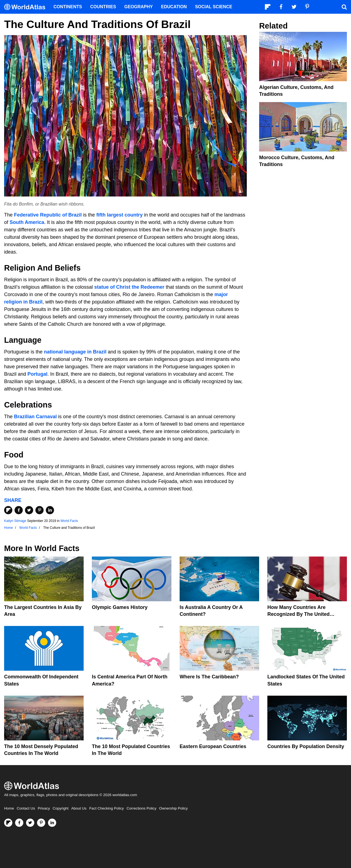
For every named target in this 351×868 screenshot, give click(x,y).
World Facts (69, 521)
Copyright (61, 808)
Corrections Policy (141, 808)
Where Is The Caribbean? (209, 677)
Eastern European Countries (213, 746)
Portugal (37, 374)
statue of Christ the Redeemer (129, 287)
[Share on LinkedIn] (50, 510)
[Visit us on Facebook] (19, 823)
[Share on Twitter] (29, 510)
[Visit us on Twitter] (30, 823)
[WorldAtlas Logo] (27, 7)
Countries (103, 7)
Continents (68, 7)
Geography (138, 7)
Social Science (214, 7)
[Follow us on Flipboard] (8, 823)
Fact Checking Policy (106, 808)
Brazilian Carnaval (35, 417)
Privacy (44, 808)
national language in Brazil (75, 352)
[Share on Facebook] (19, 510)
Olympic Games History (120, 607)
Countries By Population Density (306, 746)
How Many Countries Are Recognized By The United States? (298, 614)
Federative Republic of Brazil (48, 215)
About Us (79, 808)
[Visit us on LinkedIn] (52, 823)
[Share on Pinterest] (39, 510)
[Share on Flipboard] (8, 510)
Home (9, 808)
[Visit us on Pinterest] (41, 823)
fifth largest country (119, 215)
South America (27, 222)
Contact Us (26, 808)
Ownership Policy (173, 808)
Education (174, 7)
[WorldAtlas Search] (344, 7)
